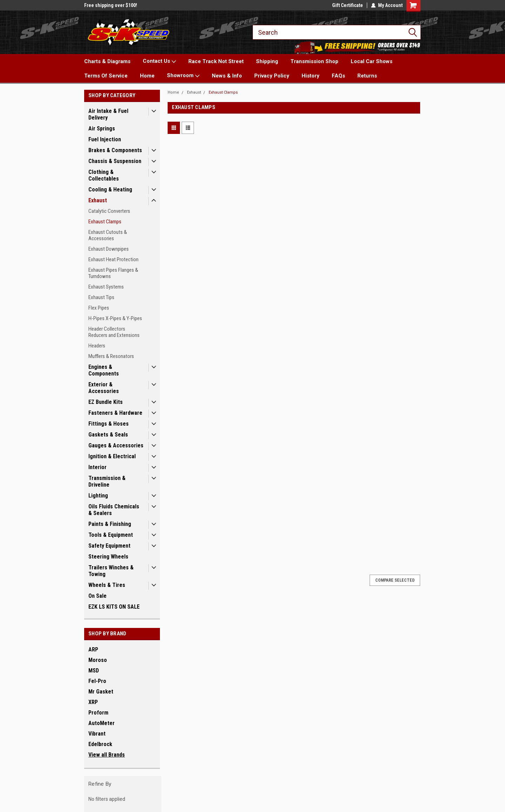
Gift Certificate (348, 5)
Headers (97, 346)
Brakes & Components (115, 150)
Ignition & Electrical (112, 456)
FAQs (338, 76)
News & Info (227, 76)
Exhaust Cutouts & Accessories (108, 235)
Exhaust (98, 200)
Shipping (267, 61)
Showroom (183, 76)
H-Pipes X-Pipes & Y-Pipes (115, 318)
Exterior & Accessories (104, 388)
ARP (93, 649)
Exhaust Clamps (105, 222)
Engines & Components (104, 370)
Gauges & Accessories (116, 445)
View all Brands (107, 755)
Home (147, 76)
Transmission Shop (314, 61)
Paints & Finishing (110, 524)
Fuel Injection (105, 139)
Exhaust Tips (101, 297)
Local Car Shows (372, 61)
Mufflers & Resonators (111, 356)
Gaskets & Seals (108, 435)
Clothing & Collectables (104, 175)
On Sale (97, 596)
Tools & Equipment (111, 535)
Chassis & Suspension (115, 161)
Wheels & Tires (107, 585)
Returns (367, 76)
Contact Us (159, 61)
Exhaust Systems (106, 287)
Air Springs (102, 128)
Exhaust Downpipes (109, 249)
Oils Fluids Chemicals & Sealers (114, 510)
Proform (98, 713)
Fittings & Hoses (109, 424)
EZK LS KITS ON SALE (114, 607)
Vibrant (97, 734)
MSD (94, 671)
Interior (97, 467)
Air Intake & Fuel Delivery (108, 114)
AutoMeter (102, 723)
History (311, 76)
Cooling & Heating (110, 190)
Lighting (98, 496)
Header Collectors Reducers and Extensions (114, 332)
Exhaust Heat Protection (113, 259)
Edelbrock (100, 744)
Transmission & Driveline (107, 481)
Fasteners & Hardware (115, 413)
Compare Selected (395, 580)
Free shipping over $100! (111, 5)
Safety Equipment (109, 546)
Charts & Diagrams (107, 61)
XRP (93, 702)
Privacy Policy (272, 76)
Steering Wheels (108, 557)
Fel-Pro (97, 681)
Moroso (98, 660)
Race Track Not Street (216, 61)
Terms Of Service (106, 76)
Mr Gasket (101, 692)
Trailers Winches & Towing (111, 571)
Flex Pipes (99, 308)
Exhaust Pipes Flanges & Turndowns (113, 273)
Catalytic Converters (109, 211)
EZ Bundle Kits (106, 402)
